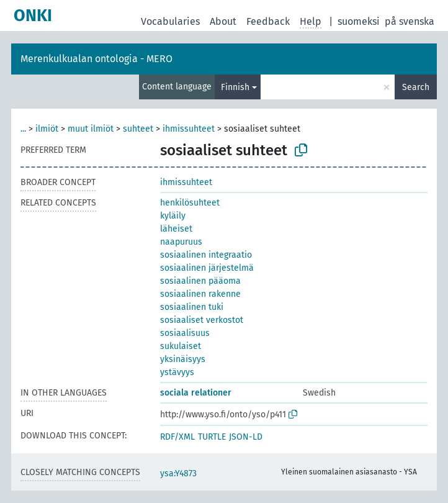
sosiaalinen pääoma (200, 281)
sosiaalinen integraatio (206, 255)
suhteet (138, 129)
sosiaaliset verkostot (202, 320)
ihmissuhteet (189, 129)
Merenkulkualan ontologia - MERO (96, 59)
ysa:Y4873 (178, 474)
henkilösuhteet (190, 203)
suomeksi (359, 21)
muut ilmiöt (91, 129)
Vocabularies (170, 21)
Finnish (235, 87)
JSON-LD (246, 437)
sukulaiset (181, 346)
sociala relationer (196, 393)
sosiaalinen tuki (192, 307)
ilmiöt (47, 129)
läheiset (176, 229)
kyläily (173, 216)
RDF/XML (177, 437)
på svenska (410, 21)
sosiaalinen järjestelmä (207, 268)
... (23, 129)
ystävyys (177, 372)
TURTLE (212, 437)
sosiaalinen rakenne (200, 294)
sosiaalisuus (185, 333)
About (223, 21)
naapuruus (181, 242)
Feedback (268, 21)
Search (416, 87)
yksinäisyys (183, 359)
